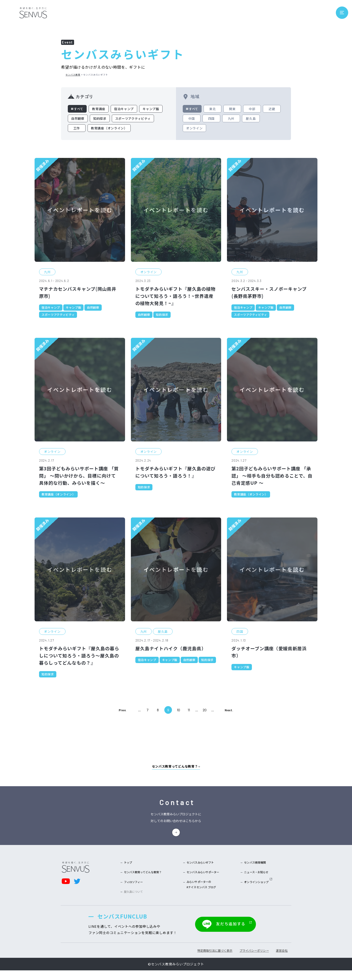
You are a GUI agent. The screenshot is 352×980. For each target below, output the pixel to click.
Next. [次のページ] (229, 708)
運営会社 (272, 960)
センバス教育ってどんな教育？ (149, 880)
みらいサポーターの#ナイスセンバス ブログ (203, 894)
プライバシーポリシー (235, 960)
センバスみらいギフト (201, 869)
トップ (129, 869)
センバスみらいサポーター (205, 880)
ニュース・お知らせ (252, 880)
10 (178, 708)
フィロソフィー (136, 891)
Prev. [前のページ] (123, 708)
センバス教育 (73, 75)
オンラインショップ (254, 891)
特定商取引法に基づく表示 (183, 960)
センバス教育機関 (251, 869)
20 (205, 708)
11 (189, 708)
